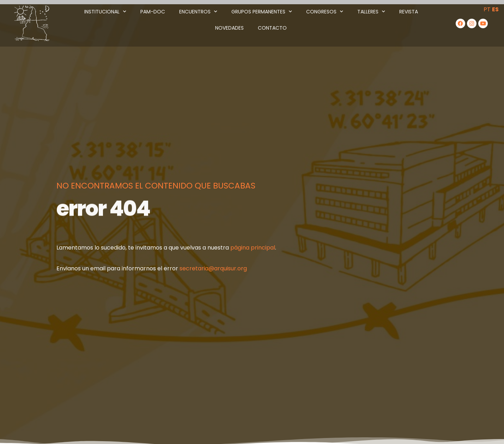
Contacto (272, 28)
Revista (409, 12)
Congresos (325, 12)
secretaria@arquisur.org (213, 268)
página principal (253, 248)
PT (487, 9)
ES (495, 9)
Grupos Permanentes (262, 12)
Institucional (105, 12)
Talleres (371, 12)
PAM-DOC (153, 12)
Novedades (229, 28)
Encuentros (198, 12)
